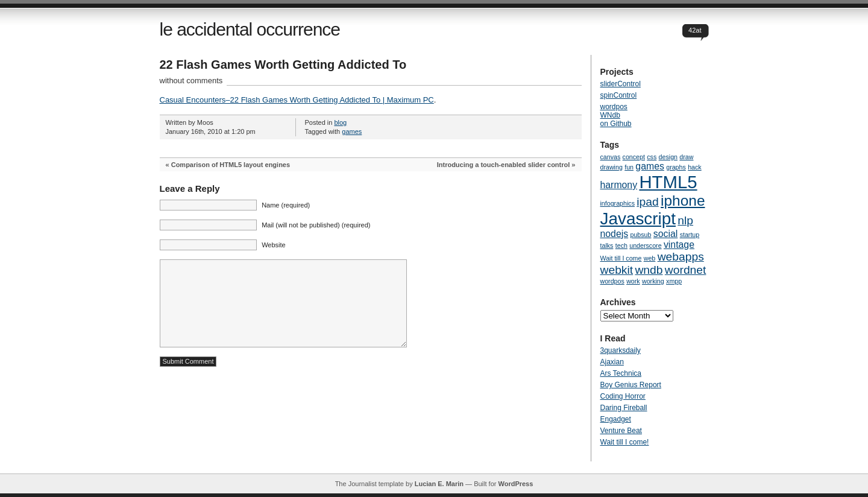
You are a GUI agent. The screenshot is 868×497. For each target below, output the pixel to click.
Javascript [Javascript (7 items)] (638, 219)
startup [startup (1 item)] (690, 235)
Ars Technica (621, 373)
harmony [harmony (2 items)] (619, 185)
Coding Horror (623, 396)
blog (340, 122)
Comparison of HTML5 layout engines (231, 165)
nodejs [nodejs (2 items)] (615, 234)
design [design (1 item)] (668, 157)
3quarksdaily (621, 350)
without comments (191, 81)
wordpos (614, 107)
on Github (616, 124)
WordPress (515, 484)
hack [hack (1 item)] (695, 167)
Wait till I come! (625, 442)
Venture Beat (621, 431)
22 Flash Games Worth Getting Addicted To (283, 65)
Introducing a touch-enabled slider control (504, 165)
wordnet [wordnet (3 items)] (686, 270)
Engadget (616, 419)
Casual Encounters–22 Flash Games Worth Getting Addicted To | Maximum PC (297, 100)
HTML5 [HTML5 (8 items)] (668, 182)
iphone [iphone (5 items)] (683, 201)
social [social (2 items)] (665, 234)
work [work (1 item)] (633, 281)
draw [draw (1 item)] (686, 157)
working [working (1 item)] (653, 281)
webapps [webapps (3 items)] (681, 257)
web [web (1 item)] (650, 258)
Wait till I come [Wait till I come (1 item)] (621, 258)
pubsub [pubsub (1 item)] (641, 235)
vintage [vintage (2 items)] (679, 245)
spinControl (619, 95)
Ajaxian (612, 362)
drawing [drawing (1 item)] (612, 167)
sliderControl (621, 84)
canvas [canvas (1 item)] (611, 157)
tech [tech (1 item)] (621, 245)
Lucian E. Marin (439, 484)
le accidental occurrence (250, 29)
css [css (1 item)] (652, 157)
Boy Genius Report (631, 385)
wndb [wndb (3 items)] (649, 270)
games (352, 131)
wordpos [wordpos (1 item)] (612, 281)
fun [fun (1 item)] (629, 167)
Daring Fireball (624, 408)
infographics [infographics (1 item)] (618, 203)
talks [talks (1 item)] (607, 245)
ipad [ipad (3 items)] (647, 202)
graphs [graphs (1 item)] (676, 167)
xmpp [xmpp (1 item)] (674, 281)
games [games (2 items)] (650, 166)
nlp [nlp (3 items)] (685, 220)
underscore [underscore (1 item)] (645, 245)
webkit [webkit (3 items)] (617, 270)
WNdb (610, 115)
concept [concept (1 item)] (634, 157)
